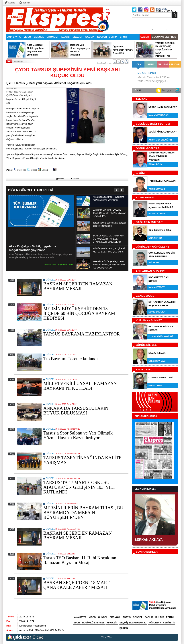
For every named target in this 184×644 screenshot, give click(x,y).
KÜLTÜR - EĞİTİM (107, 37)
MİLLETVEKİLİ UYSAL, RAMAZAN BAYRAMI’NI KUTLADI (80, 386)
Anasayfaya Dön (20, 61)
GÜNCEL (39, 37)
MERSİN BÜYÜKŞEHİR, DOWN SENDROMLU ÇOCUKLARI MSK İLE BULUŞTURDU (109, 265)
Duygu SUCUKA (157, 312)
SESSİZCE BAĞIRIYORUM (153, 124)
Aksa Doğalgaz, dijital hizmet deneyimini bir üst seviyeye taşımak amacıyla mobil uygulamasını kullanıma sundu (41, 256)
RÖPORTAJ (155, 623)
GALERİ (145, 37)
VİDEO (27, 37)
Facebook (22, 170)
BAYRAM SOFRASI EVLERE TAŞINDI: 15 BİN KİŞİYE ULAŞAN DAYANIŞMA (110, 213)
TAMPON (142, 99)
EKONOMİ (52, 37)
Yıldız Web (107, 637)
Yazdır (61, 179)
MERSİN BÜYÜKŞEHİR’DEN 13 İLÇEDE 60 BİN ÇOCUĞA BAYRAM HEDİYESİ (79, 313)
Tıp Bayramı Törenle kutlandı (71, 359)
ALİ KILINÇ (154, 263)
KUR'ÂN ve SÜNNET (149, 320)
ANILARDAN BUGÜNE (150, 271)
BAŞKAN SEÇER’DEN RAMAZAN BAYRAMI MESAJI (78, 286)
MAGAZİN (112, 623)
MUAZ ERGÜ (155, 238)
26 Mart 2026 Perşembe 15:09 (58, 265)
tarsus (116, 637)
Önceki (117, 190)
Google (45, 170)
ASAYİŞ (65, 37)
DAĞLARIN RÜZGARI (150, 222)
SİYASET (77, 37)
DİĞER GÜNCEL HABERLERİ (31, 190)
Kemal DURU (155, 386)
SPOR (123, 37)
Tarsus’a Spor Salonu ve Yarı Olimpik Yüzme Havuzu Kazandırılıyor (78, 435)
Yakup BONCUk (157, 189)
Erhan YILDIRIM (157, 214)
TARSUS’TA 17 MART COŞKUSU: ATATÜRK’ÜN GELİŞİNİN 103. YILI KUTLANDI (79, 487)
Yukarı (76, 179)
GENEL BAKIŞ (145, 296)
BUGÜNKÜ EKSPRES (164, 37)
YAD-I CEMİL (144, 369)
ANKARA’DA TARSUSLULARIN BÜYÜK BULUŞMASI (76, 411)
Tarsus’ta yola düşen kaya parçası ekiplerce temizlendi (109, 224)
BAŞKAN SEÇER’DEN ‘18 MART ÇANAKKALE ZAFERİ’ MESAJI (76, 585)
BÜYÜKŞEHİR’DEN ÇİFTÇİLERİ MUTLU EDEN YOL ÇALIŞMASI (109, 250)
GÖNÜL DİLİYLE (146, 345)
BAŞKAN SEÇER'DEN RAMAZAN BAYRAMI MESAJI (78, 535)
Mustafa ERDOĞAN (158, 115)
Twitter (34, 170)
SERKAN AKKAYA (149, 540)
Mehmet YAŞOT (157, 287)
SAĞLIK (90, 37)
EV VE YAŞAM (145, 197)
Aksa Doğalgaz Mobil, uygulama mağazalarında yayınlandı (33, 248)
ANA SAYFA (14, 37)
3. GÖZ (140, 173)
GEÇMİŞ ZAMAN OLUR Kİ (133, 623)
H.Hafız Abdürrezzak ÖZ (161, 336)
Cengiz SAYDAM (157, 361)
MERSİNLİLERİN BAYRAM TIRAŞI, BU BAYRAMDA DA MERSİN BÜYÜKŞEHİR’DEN (83, 512)
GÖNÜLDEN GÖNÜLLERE (152, 247)
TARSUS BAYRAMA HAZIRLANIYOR (82, 334)
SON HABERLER (147, 552)
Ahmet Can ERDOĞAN (160, 140)
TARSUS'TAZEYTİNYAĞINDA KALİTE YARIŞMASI (82, 460)
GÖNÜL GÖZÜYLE (148, 148)
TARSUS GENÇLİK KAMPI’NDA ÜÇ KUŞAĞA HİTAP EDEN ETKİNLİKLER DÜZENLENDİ (109, 239)
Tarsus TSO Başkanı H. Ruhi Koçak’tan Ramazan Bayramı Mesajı (80, 560)
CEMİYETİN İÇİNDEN (145, 489)
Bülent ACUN (155, 164)
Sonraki (122, 190)
